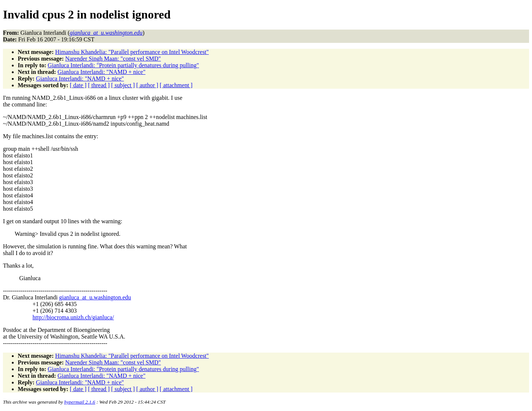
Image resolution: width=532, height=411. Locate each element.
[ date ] (78, 85)
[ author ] (147, 85)
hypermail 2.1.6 (80, 402)
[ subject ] (123, 85)
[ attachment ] (176, 85)
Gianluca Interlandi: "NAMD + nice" (102, 72)
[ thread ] (99, 85)
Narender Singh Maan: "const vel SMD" (113, 59)
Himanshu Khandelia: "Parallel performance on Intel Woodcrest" (132, 52)
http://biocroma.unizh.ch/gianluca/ (73, 317)
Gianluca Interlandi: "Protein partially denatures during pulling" (123, 65)
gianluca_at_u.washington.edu (95, 297)
